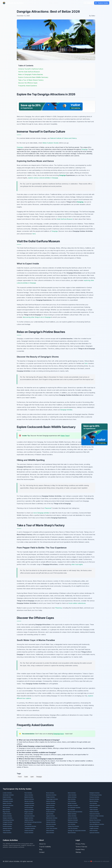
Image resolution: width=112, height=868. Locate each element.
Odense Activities (51, 822)
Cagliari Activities (94, 828)
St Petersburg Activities (96, 795)
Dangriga (20, 147)
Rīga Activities (6, 812)
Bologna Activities (94, 826)
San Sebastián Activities (74, 808)
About (56, 3)
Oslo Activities (93, 803)
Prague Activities (51, 797)
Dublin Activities (7, 797)
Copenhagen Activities (52, 799)
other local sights (77, 564)
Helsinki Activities (51, 803)
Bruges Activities (29, 812)
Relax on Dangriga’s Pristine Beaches (31, 74)
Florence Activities (94, 797)
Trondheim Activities (30, 828)
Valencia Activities (29, 810)
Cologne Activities (8, 822)
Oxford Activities (29, 808)
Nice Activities (6, 808)
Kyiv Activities (71, 810)
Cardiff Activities (7, 814)
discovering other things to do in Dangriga (37, 317)
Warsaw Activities (29, 801)
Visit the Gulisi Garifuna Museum (29, 72)
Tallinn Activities (94, 810)
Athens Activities (72, 797)
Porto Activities (72, 801)
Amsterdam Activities (8, 795)
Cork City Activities (73, 828)
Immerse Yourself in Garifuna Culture (31, 69)
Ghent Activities (94, 831)
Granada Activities (51, 820)
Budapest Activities (95, 793)
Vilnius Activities (29, 814)
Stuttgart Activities (7, 824)
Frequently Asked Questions (28, 86)
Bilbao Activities (50, 808)
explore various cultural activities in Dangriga (43, 178)
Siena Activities (50, 833)
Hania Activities (50, 831)
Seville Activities (50, 812)
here (34, 234)
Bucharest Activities (30, 816)
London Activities (7, 793)
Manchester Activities (52, 818)
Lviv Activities (28, 824)
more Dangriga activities (41, 513)
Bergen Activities (29, 818)
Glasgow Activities (29, 805)
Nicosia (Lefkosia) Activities (75, 812)
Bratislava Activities (73, 820)
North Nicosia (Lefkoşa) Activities (33, 822)
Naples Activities (7, 803)
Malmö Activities (72, 814)
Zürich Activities (50, 826)
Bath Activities (6, 810)
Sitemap (78, 852)
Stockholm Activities (8, 805)
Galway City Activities (73, 826)
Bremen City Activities (95, 820)
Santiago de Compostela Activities (77, 831)
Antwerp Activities (7, 828)
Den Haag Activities (95, 822)
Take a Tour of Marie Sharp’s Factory (31, 80)
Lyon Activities (72, 824)
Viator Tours (65, 436)
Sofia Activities (93, 818)
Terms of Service (81, 847)
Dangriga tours (59, 734)
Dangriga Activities (66, 410)
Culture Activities (13, 3)
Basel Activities (72, 833)
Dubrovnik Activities (95, 814)
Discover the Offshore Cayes (28, 83)
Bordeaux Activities (73, 805)
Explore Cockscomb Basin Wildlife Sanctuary (33, 77)
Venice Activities (29, 795)
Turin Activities (7, 831)
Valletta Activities (29, 820)
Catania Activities (29, 831)
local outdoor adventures (77, 603)
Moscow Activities (29, 799)
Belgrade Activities (51, 810)
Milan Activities (72, 799)
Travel (20, 777)
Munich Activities (94, 801)
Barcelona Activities (51, 795)
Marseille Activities (51, 824)
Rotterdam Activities (95, 805)
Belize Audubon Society (51, 143)
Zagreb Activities (51, 816)
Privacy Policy (80, 844)
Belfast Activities (72, 803)
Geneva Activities (7, 816)
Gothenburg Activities (8, 820)
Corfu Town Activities (52, 828)
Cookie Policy (80, 849)
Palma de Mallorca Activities (97, 824)
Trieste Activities (7, 833)
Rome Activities (50, 793)
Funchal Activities (7, 826)
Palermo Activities (94, 812)
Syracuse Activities (94, 833)
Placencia (48, 508)
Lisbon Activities (72, 795)
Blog (50, 3)
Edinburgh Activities (8, 801)
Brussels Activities (94, 799)
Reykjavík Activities (8, 799)
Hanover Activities (73, 818)
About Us (42, 844)
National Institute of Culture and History (63, 138)
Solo (86, 363)
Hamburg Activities (29, 803)
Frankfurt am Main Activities (97, 816)
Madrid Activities (29, 797)
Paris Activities (28, 793)
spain (32, 777)
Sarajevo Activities (8, 818)
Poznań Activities (29, 833)
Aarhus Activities (72, 816)
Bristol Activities (94, 808)
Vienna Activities (50, 805)
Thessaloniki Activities (30, 826)
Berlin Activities (72, 793)
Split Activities (50, 814)
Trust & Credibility (45, 847)
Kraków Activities (51, 801)
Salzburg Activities (73, 822)
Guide (26, 777)
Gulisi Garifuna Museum (65, 219)
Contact (42, 852)
